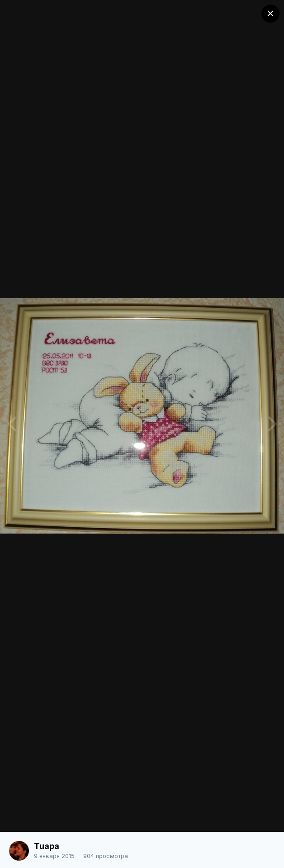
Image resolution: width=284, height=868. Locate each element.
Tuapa (47, 846)
